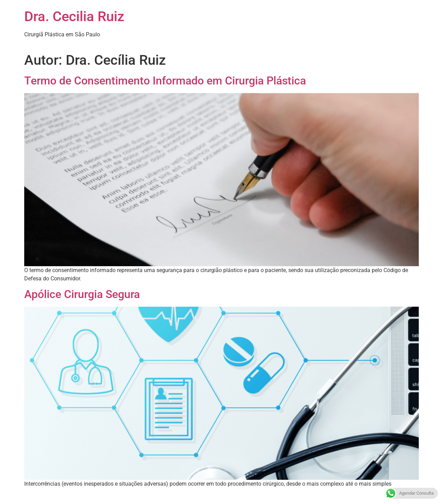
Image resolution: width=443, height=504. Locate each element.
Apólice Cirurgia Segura (82, 294)
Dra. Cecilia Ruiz (74, 16)
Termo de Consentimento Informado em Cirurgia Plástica (165, 81)
